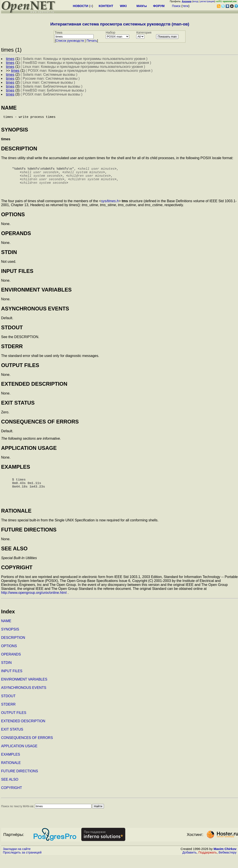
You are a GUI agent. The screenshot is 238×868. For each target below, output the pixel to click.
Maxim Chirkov (225, 860)
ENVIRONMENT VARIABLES (24, 691)
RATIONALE (11, 774)
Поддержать (208, 864)
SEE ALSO (10, 791)
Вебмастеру (228, 864)
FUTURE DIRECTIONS (20, 782)
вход (196, 1)
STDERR (8, 716)
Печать (92, 41)
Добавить (190, 864)
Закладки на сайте (17, 860)
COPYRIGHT (12, 799)
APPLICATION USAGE (19, 757)
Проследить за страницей (22, 864)
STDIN (6, 674)
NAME (6, 632)
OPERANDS (11, 666)
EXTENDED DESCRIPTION (23, 732)
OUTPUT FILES (14, 724)
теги (185, 6)
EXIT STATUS (12, 741)
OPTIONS (9, 657)
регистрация (207, 1)
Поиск (176, 6)
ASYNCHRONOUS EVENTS (24, 699)
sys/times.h (110, 209)
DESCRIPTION (13, 649)
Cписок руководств (70, 41)
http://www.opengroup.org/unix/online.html (34, 604)
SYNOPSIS (10, 641)
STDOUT (8, 707)
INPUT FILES (12, 682)
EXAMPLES (11, 766)
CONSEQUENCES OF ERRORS (27, 749)
